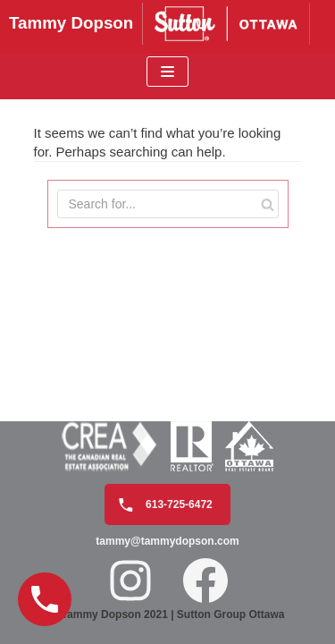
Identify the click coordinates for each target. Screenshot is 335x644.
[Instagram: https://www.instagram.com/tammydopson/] (130, 580)
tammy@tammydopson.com (167, 541)
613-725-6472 (161, 505)
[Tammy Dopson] (167, 24)
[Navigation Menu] (167, 72)
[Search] (268, 204)
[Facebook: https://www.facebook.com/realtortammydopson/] (205, 580)
